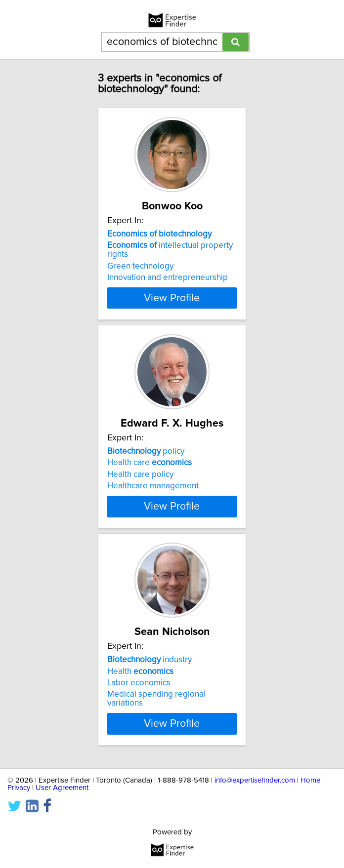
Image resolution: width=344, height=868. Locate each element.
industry (150, 669)
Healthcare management (153, 486)
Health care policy (140, 474)
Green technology (140, 266)
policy (146, 451)
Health (140, 680)
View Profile (172, 298)
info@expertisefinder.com (255, 789)
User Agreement (62, 797)
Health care (150, 463)
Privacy (19, 797)
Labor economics (139, 692)
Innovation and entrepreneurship (168, 277)
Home (310, 789)
